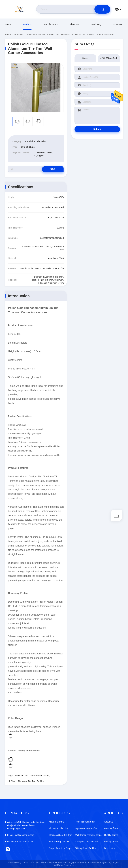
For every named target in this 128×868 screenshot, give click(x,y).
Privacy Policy (111, 842)
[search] (102, 9)
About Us (74, 24)
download (118, 24)
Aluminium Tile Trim (36, 35)
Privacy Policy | (15, 863)
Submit (97, 129)
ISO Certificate (111, 828)
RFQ (53, 169)
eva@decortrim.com (21, 835)
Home (8, 24)
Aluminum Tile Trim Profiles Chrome (32, 776)
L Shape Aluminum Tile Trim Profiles (27, 781)
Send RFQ (96, 24)
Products (27, 24)
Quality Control (111, 835)
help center (110, 848)
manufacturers (51, 24)
